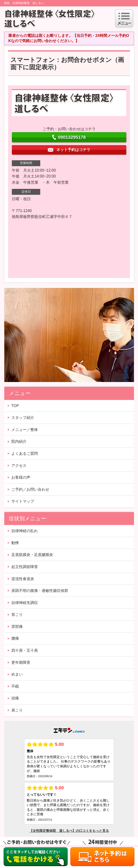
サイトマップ (23, 501)
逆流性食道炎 (23, 579)
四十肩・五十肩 (25, 650)
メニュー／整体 (25, 430)
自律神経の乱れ (25, 531)
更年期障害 (21, 662)
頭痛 (15, 698)
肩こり (17, 710)
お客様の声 (21, 477)
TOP (15, 406)
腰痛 (15, 638)
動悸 (15, 543)
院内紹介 (19, 441)
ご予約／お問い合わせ (30, 489)
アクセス (19, 466)
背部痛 (17, 627)
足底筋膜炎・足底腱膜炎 (32, 555)
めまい (17, 674)
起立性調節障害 (25, 567)
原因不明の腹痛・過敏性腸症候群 (40, 591)
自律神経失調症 (25, 603)
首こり (17, 614)
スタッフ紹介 (23, 418)
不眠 (15, 686)
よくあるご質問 (25, 454)
